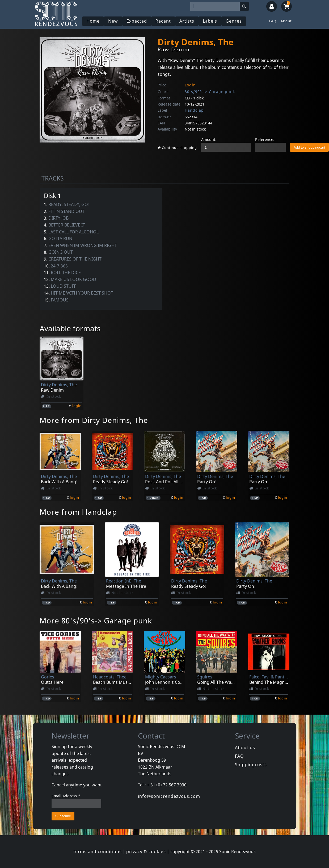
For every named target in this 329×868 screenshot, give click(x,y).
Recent (163, 21)
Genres (234, 21)
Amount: (209, 139)
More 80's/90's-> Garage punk (96, 620)
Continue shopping (177, 148)
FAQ (273, 21)
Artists (187, 21)
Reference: (265, 139)
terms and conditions (98, 852)
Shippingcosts (251, 765)
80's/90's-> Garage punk (210, 92)
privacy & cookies (146, 852)
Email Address (66, 796)
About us (245, 748)
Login (190, 85)
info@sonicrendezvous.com (169, 796)
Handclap (194, 110)
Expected (137, 21)
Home (93, 21)
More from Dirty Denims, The (94, 420)
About (286, 21)
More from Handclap (78, 512)
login (77, 406)
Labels (210, 21)
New (113, 21)
